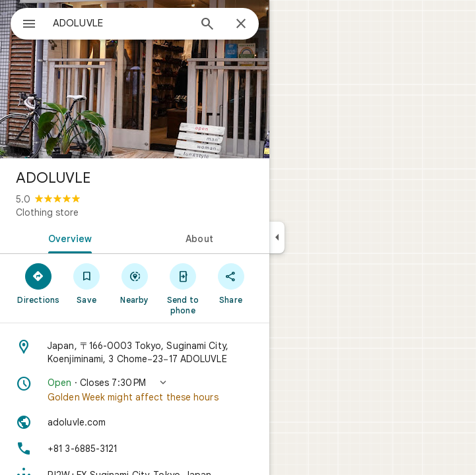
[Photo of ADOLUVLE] (135, 79)
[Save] (87, 283)
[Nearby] (135, 283)
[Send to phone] (183, 288)
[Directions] (39, 283)
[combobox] (121, 23)
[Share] (231, 283)
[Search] (207, 25)
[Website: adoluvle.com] (135, 422)
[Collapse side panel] (277, 237)
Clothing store (47, 212)
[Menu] (29, 25)
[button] (135, 390)
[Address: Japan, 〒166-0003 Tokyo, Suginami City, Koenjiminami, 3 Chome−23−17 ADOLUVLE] (135, 352)
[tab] (67, 237)
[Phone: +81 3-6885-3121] (135, 449)
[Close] (241, 24)
